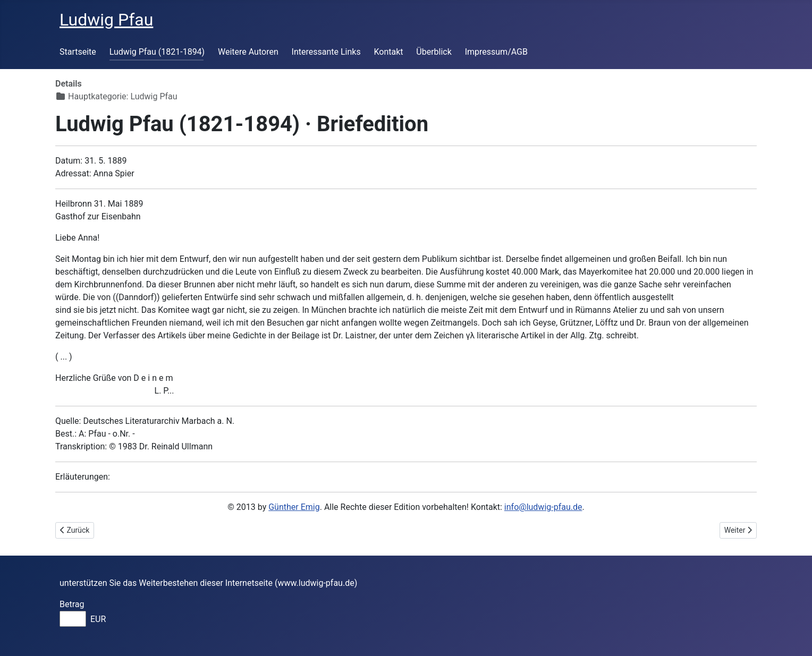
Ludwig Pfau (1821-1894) (157, 52)
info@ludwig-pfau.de (543, 507)
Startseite (78, 52)
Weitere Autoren (248, 52)
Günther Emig (294, 507)
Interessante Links (326, 52)
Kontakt (388, 52)
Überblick (434, 52)
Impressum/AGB (496, 52)
